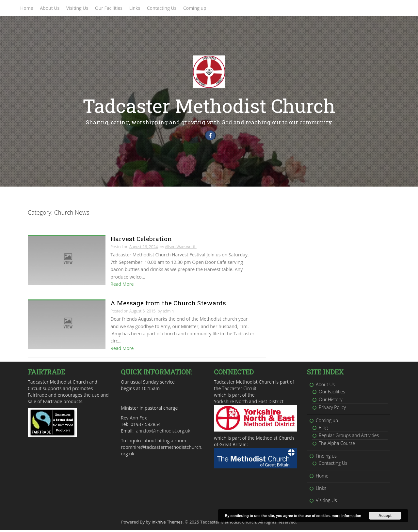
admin (168, 313)
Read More (122, 286)
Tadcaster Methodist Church (209, 106)
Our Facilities (109, 8)
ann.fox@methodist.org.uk (163, 433)
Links (135, 8)
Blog (323, 430)
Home (27, 8)
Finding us (326, 458)
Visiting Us (77, 8)
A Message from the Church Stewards (168, 305)
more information (346, 516)
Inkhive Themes (167, 524)
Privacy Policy (332, 410)
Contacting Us (162, 8)
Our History (331, 402)
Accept (385, 516)
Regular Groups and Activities (349, 438)
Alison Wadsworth (181, 249)
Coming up (195, 8)
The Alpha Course (337, 445)
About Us (50, 8)
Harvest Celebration (141, 241)
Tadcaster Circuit (239, 391)
